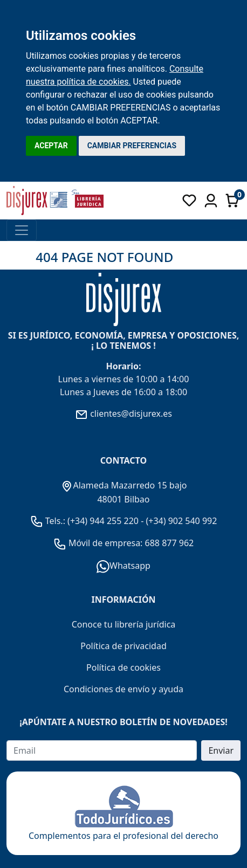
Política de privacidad (123, 646)
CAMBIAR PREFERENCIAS (132, 146)
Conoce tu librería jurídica (124, 624)
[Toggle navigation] (22, 230)
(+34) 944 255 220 (103, 521)
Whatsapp (123, 566)
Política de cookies (123, 667)
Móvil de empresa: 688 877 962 (130, 543)
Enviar (221, 750)
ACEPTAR (51, 146)
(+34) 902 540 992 (181, 521)
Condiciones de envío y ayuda (123, 689)
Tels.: (49, 521)
